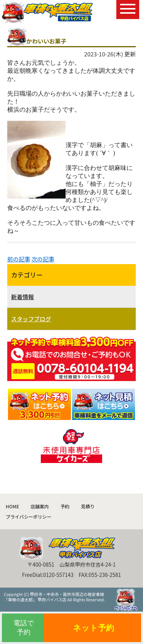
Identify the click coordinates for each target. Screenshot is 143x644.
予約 (65, 506)
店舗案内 (40, 506)
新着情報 (22, 297)
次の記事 (43, 259)
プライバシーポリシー (29, 517)
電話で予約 (24, 627)
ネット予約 (93, 628)
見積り (88, 506)
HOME (12, 506)
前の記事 (19, 259)
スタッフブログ (31, 319)
